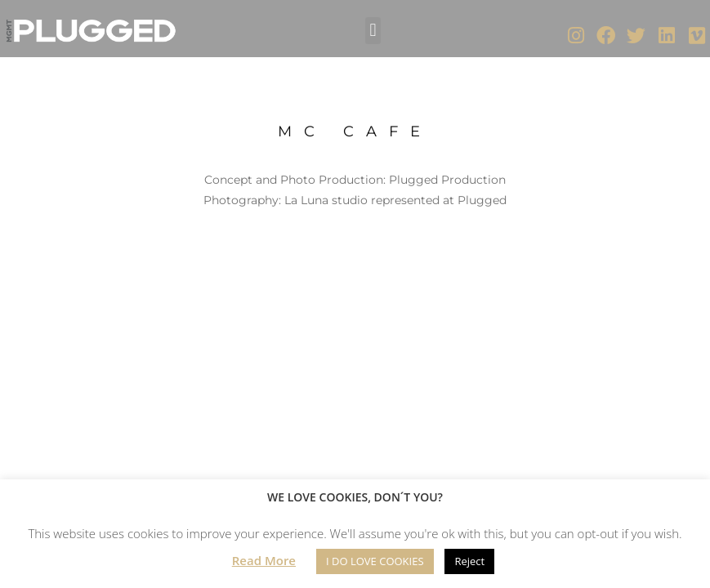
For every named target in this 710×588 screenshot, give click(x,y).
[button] (373, 31)
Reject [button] (469, 561)
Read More (264, 560)
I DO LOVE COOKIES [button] (375, 561)
